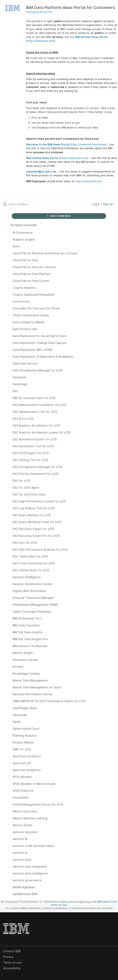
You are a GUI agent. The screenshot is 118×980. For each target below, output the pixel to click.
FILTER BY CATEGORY (22, 225)
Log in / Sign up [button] (103, 204)
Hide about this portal (39, 12)
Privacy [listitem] (8, 957)
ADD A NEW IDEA (59, 216)
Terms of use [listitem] (12, 962)
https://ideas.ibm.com (41, 41)
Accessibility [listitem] (12, 968)
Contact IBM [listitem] (12, 951)
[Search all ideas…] (32, 204)
